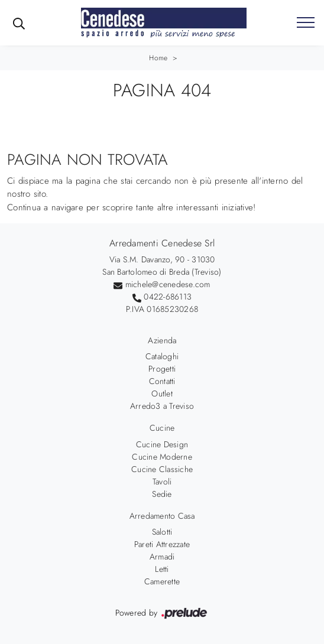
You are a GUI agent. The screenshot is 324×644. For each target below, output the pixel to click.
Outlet (162, 393)
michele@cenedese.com (168, 284)
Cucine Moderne (162, 457)
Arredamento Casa (162, 516)
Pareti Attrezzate (162, 544)
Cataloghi (162, 356)
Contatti (162, 381)
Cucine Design (162, 444)
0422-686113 (168, 297)
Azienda (162, 340)
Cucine (162, 428)
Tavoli (162, 482)
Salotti (162, 532)
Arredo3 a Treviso (162, 406)
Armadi (162, 557)
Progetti (162, 369)
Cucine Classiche (162, 469)
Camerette (162, 581)
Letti (162, 569)
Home (158, 58)
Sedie (162, 494)
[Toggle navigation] (306, 23)
